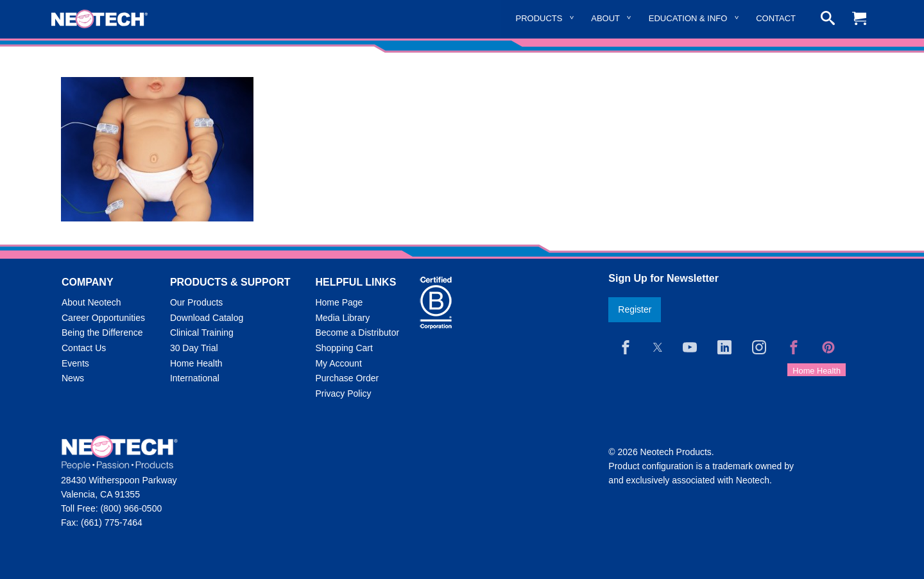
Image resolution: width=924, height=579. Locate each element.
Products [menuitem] (539, 18)
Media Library (342, 318)
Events (75, 363)
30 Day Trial (194, 348)
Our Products (196, 302)
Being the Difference (102, 333)
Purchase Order (347, 378)
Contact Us (84, 348)
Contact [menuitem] (776, 18)
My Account (338, 363)
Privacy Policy (343, 393)
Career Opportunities (103, 318)
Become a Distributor (357, 333)
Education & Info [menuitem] (688, 18)
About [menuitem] (605, 18)
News (73, 378)
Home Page (339, 302)
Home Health (196, 363)
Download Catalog (207, 318)
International (195, 378)
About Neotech (91, 302)
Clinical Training (202, 333)
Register (635, 309)
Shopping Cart (344, 348)
